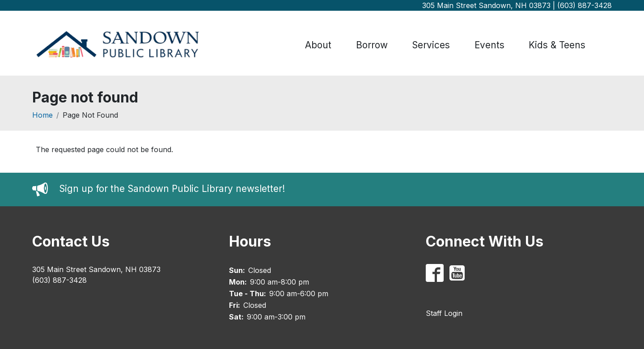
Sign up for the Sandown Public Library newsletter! (172, 189)
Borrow (372, 45)
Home (42, 115)
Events (489, 45)
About (318, 45)
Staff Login (444, 313)
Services (431, 45)
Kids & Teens (557, 45)
